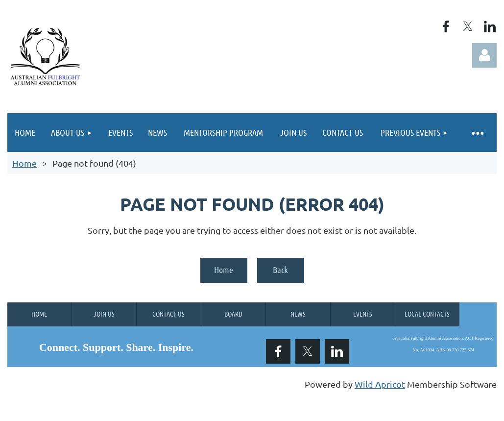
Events (363, 314)
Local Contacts (427, 314)
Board (233, 314)
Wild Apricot (380, 384)
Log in (484, 55)
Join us (104, 314)
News (298, 314)
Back (280, 270)
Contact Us (168, 314)
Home (24, 163)
